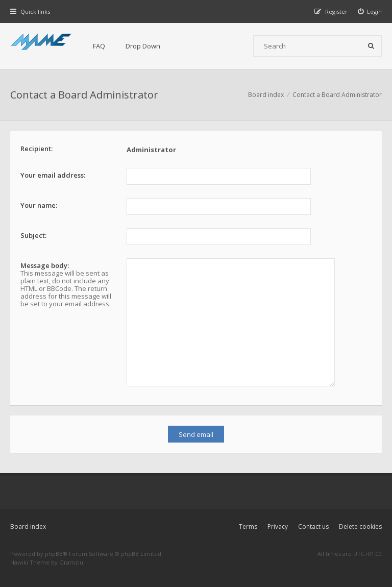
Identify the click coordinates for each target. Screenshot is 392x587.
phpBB (54, 554)
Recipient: (36, 149)
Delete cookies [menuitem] (360, 527)
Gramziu (71, 562)
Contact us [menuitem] (313, 527)
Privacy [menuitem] (278, 527)
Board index (28, 527)
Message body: (45, 265)
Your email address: (53, 175)
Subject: (33, 235)
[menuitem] (370, 11)
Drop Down (143, 46)
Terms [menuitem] (248, 527)
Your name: (39, 205)
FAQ (99, 46)
